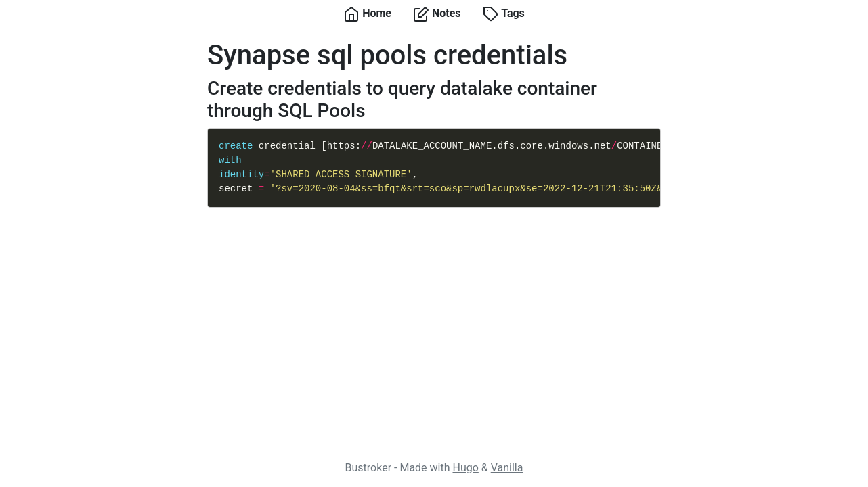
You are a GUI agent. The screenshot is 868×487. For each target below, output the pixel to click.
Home (367, 14)
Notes (437, 14)
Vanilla (507, 468)
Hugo (465, 468)
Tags (504, 14)
